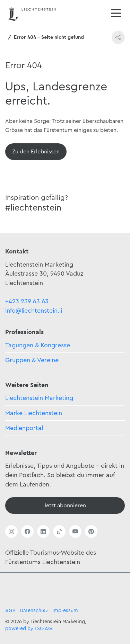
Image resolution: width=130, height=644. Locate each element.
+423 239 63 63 (27, 301)
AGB (10, 611)
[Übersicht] (36, 152)
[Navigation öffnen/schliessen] (116, 14)
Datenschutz (34, 611)
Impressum (65, 611)
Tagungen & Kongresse (38, 345)
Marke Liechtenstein (34, 413)
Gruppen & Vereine (32, 360)
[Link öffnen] (11, 531)
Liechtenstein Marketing (39, 398)
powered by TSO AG (29, 629)
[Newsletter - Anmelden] (65, 506)
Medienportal (24, 428)
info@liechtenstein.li (34, 311)
